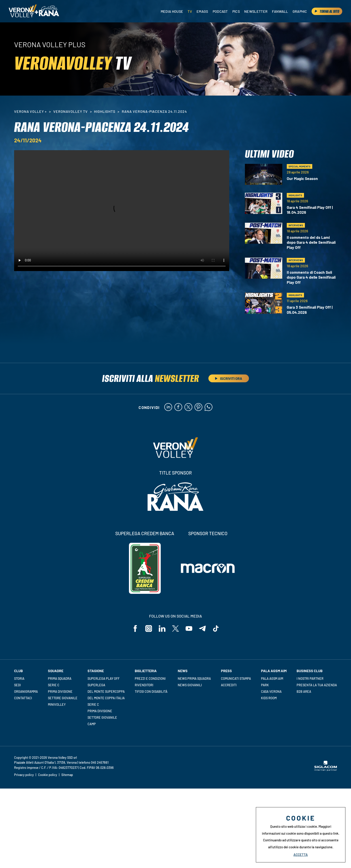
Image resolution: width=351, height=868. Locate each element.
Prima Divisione (60, 692)
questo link (330, 833)
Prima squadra (60, 679)
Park (265, 685)
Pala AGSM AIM (272, 679)
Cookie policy (48, 775)
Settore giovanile (63, 698)
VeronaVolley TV (70, 111)
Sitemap (67, 775)
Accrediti (229, 685)
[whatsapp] (209, 407)
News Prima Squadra (194, 679)
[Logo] (23, 11)
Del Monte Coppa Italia (106, 698)
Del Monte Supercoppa (106, 692)
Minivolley (57, 704)
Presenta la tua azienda (317, 685)
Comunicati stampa (236, 679)
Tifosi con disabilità (151, 692)
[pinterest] (198, 407)
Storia (19, 679)
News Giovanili (190, 685)
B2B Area (304, 692)
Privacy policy (24, 775)
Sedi (17, 685)
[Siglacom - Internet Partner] (326, 770)
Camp (92, 724)
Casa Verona (271, 692)
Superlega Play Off (104, 679)
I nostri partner (310, 679)
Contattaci (23, 698)
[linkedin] (168, 407)
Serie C (54, 685)
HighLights (105, 111)
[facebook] (178, 407)
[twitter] (188, 407)
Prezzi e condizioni (150, 679)
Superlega (96, 685)
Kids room (269, 698)
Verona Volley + (30, 111)
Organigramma (26, 692)
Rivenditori (144, 685)
